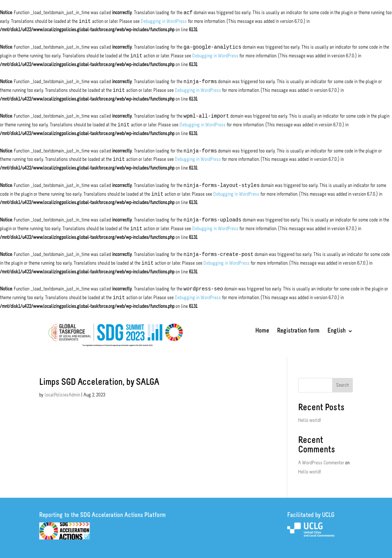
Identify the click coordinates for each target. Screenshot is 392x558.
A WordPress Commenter (321, 463)
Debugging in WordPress (164, 22)
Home (262, 331)
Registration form (298, 331)
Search (343, 385)
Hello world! (310, 421)
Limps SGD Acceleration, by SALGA (99, 382)
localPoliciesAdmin (62, 395)
